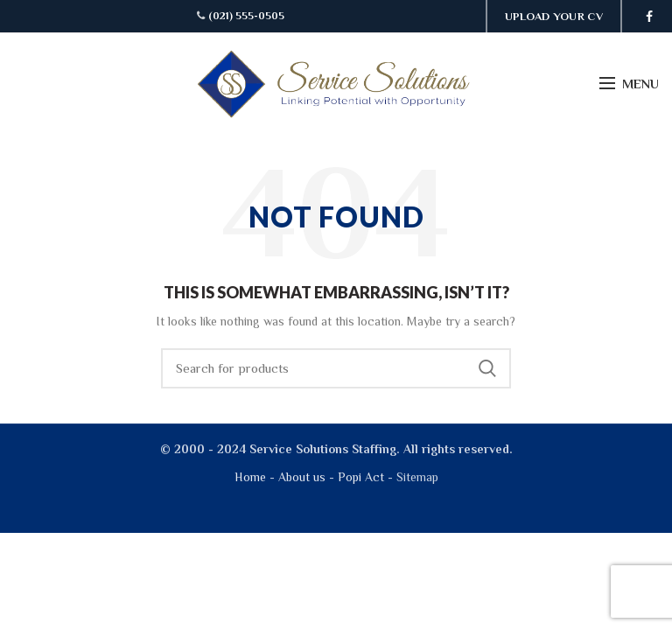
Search (487, 368)
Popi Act (359, 477)
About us (302, 477)
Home (250, 477)
